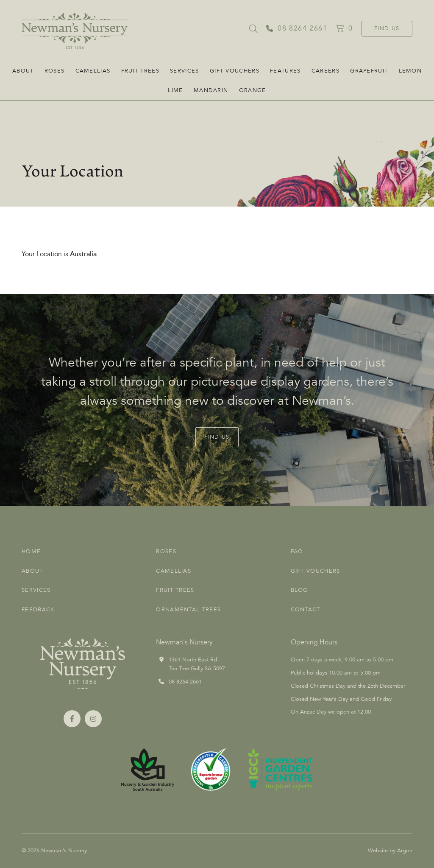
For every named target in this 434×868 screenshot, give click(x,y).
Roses (55, 71)
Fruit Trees (140, 71)
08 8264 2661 (185, 682)
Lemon (410, 71)
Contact (306, 610)
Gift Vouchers (235, 71)
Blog (299, 590)
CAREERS (325, 71)
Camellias (93, 71)
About (23, 71)
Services (184, 71)
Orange (253, 90)
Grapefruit (369, 71)
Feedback (38, 610)
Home (31, 552)
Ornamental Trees (188, 610)
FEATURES (285, 71)
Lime (175, 90)
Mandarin (211, 90)
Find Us (387, 28)
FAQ (297, 552)
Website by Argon (390, 851)
